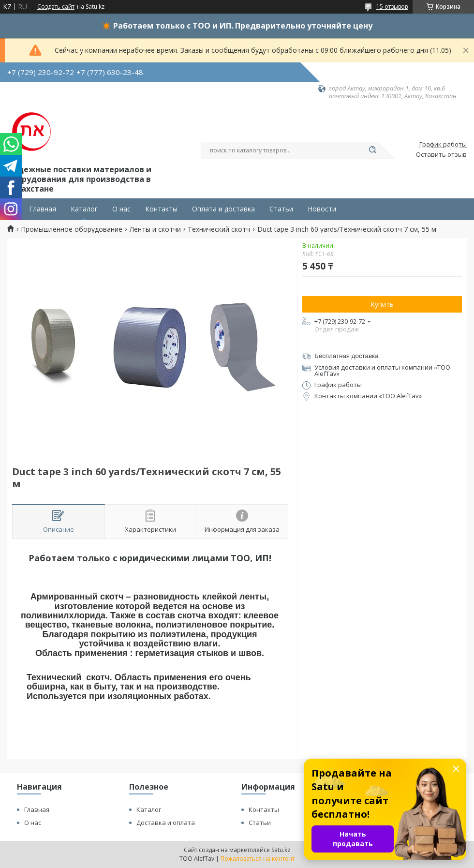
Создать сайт (56, 7)
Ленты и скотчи (155, 229)
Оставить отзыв (441, 155)
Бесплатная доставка (347, 356)
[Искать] (372, 150)
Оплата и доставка (223, 209)
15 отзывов (392, 7)
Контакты (161, 209)
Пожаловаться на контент (258, 859)
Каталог (84, 209)
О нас (121, 209)
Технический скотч (219, 229)
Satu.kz (281, 850)
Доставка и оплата (166, 823)
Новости (322, 209)
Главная (43, 209)
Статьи (281, 209)
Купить (382, 304)
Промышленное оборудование (72, 229)
